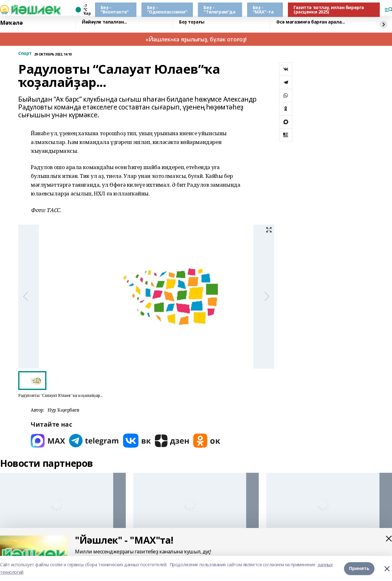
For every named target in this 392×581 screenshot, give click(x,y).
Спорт (25, 53)
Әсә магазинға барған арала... (311, 22)
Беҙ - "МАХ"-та (263, 10)
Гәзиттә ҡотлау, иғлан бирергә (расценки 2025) (329, 10)
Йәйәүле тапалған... (104, 22)
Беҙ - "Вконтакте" (115, 10)
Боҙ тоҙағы (192, 22)
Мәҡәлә (11, 23)
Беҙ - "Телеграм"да (219, 10)
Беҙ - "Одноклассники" (167, 10)
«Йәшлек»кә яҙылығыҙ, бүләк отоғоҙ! (196, 39)
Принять (359, 568)
